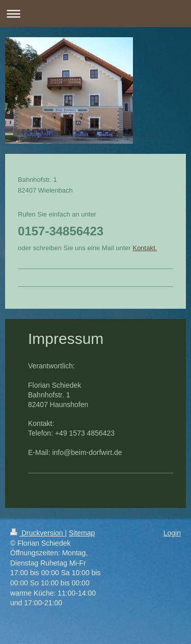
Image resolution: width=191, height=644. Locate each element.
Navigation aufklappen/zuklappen (95, 14)
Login (172, 533)
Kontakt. (145, 248)
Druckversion (37, 533)
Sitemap (82, 533)
